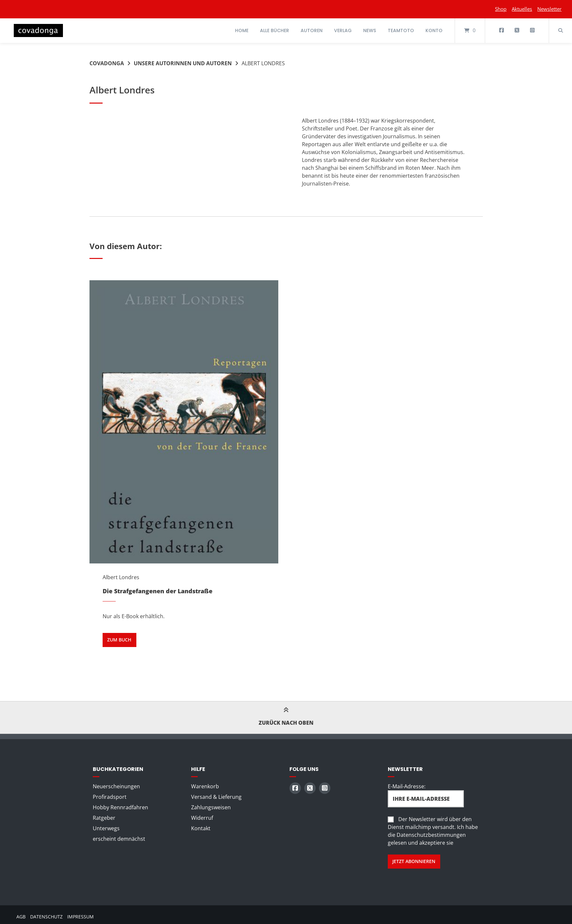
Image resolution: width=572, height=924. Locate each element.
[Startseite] (38, 31)
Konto (434, 30)
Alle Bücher (275, 30)
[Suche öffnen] (561, 31)
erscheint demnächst (119, 839)
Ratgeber (104, 818)
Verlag (343, 30)
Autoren (312, 30)
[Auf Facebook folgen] (502, 30)
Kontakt (201, 828)
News (370, 30)
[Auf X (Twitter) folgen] (517, 30)
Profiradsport (110, 797)
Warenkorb (205, 786)
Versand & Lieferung (216, 797)
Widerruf (202, 818)
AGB (21, 917)
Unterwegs (106, 828)
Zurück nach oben (286, 717)
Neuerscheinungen (116, 786)
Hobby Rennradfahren (120, 807)
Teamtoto (401, 30)
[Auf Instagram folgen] (532, 30)
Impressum (80, 917)
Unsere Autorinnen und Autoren (183, 63)
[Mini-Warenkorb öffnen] (470, 31)
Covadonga (107, 63)
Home (242, 30)
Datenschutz (46, 917)
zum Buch (119, 640)
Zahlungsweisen (211, 807)
